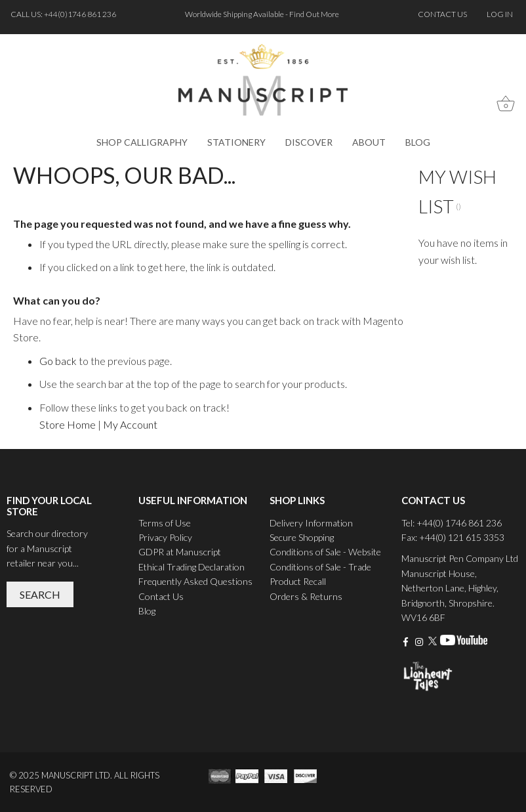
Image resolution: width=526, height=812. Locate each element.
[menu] (263, 142)
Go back (58, 361)
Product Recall (298, 581)
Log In (500, 14)
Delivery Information (311, 523)
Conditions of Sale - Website (325, 552)
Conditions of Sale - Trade (320, 567)
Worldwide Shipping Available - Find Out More (263, 14)
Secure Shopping (302, 537)
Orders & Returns (306, 596)
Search (40, 594)
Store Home (68, 424)
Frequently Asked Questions (195, 581)
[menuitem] (142, 142)
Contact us (442, 14)
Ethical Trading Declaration (192, 567)
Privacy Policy (165, 537)
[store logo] (263, 80)
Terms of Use (165, 523)
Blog (147, 611)
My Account (130, 424)
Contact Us (161, 596)
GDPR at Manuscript (180, 552)
